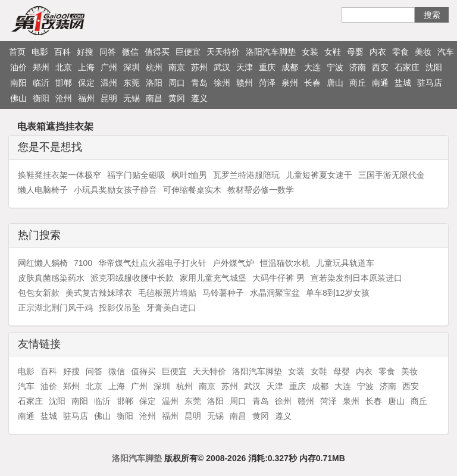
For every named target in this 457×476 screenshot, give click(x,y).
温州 (109, 83)
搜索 (432, 15)
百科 (62, 52)
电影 (40, 52)
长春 (312, 83)
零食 (400, 52)
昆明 (109, 98)
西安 (380, 67)
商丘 (358, 83)
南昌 (154, 98)
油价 (18, 67)
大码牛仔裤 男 (278, 278)
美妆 (423, 52)
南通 (380, 83)
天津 (245, 67)
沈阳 (434, 67)
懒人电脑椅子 (43, 190)
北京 (64, 67)
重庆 (267, 67)
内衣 (378, 52)
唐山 (335, 83)
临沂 (41, 83)
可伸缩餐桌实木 (192, 190)
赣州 (245, 83)
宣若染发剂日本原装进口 (356, 278)
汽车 (446, 52)
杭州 (154, 67)
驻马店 (430, 83)
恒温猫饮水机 (285, 263)
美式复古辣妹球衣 (99, 293)
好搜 (85, 52)
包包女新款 (39, 293)
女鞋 (333, 52)
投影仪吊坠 (120, 308)
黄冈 (177, 98)
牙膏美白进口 (171, 308)
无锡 (132, 98)
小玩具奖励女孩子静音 (115, 190)
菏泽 (267, 83)
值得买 (157, 52)
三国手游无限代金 (392, 175)
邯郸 (64, 83)
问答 (108, 52)
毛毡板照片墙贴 (167, 293)
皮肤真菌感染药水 (51, 278)
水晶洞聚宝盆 (275, 293)
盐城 (403, 83)
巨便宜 (188, 52)
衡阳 (41, 98)
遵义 (199, 98)
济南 (358, 67)
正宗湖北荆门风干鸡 (55, 308)
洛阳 (154, 83)
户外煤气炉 (233, 263)
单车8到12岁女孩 (338, 293)
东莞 (132, 83)
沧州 (64, 98)
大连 (312, 67)
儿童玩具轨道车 (345, 263)
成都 (290, 67)
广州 (109, 67)
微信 (130, 52)
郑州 (41, 67)
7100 (83, 263)
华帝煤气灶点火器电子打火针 (152, 263)
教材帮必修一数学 (261, 190)
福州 (86, 98)
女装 (310, 52)
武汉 (222, 67)
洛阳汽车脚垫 (271, 52)
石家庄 (407, 67)
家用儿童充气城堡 (213, 278)
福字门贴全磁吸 (136, 175)
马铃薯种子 (223, 293)
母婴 (355, 52)
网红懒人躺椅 (43, 263)
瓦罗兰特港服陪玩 (246, 175)
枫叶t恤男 (189, 175)
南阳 (18, 83)
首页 (17, 52)
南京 (177, 67)
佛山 (18, 98)
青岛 (199, 83)
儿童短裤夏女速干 (319, 175)
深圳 (132, 67)
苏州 (199, 67)
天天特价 (223, 52)
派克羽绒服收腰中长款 (132, 278)
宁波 (335, 67)
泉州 (290, 83)
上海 (86, 67)
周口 (177, 83)
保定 (86, 83)
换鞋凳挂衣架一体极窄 (60, 175)
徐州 (222, 83)
